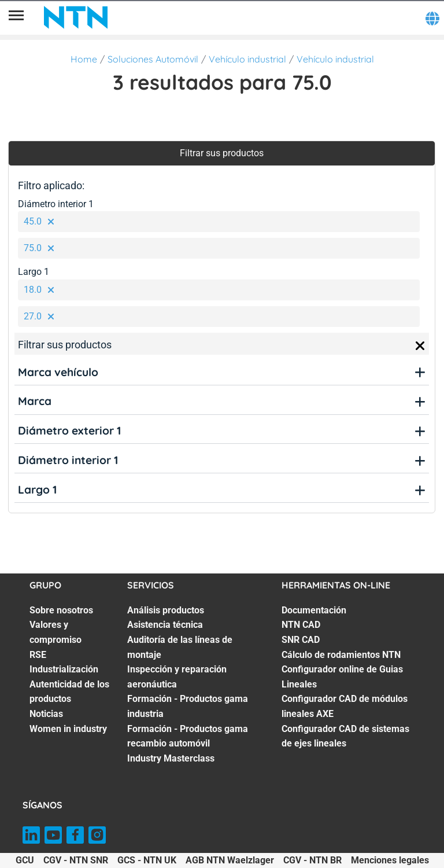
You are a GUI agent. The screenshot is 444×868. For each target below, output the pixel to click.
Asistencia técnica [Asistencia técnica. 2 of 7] (165, 625)
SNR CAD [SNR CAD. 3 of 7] (301, 640)
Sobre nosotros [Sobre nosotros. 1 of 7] (61, 610)
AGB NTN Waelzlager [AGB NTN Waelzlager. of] (230, 860)
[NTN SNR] (76, 17)
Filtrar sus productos (222, 153)
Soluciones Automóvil (153, 59)
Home (84, 59)
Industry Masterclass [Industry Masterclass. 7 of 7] (171, 758)
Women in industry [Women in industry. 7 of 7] (68, 729)
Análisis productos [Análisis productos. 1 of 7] (166, 610)
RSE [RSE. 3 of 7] (38, 655)
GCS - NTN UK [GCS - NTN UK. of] (147, 860)
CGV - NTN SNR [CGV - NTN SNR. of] (76, 860)
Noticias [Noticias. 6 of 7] (46, 714)
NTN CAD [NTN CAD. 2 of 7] (301, 625)
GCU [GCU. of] (25, 860)
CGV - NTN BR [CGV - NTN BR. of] (312, 860)
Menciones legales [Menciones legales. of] (390, 860)
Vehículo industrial (247, 59)
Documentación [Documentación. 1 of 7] (314, 610)
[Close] (420, 346)
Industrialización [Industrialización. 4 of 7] (64, 669)
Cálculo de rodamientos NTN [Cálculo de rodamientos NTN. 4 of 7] (341, 655)
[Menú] (16, 17)
